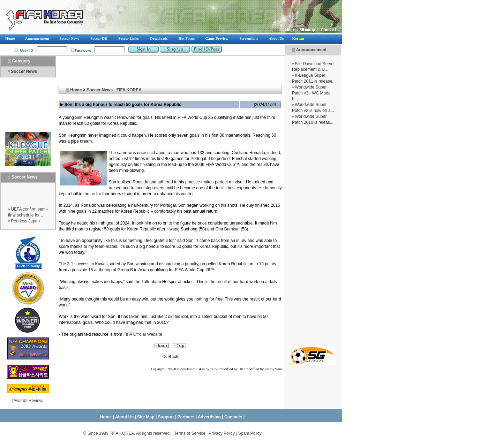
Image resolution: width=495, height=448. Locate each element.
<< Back (170, 357)
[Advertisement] (313, 235)
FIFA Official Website (143, 334)
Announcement (311, 50)
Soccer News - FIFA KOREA (114, 90)
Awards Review (28, 401)
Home (76, 90)
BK (241, 369)
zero (213, 369)
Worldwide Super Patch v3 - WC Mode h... (311, 93)
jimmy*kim (273, 369)
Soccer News (24, 71)
